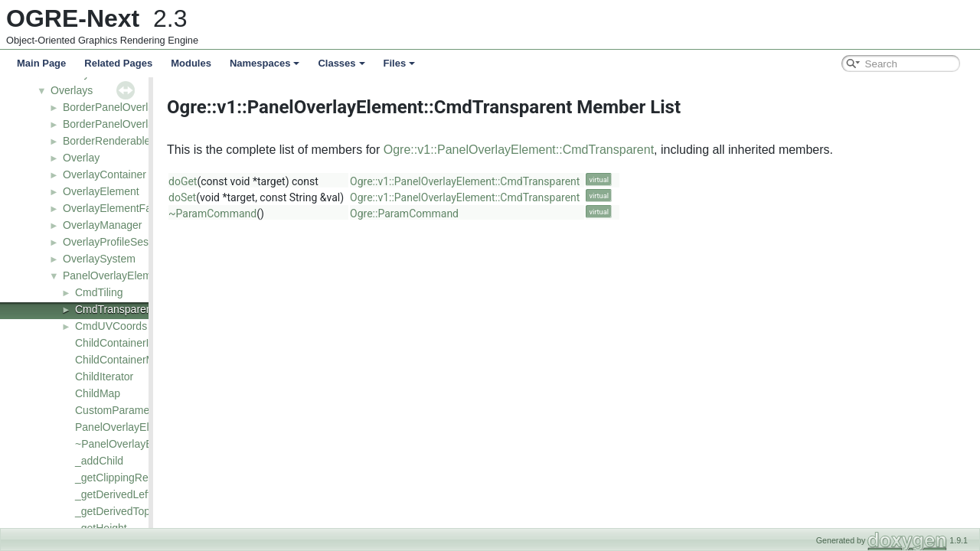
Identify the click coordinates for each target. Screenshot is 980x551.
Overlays (72, 90)
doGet (270, 181)
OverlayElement (101, 191)
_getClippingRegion (122, 478)
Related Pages (118, 63)
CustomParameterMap (129, 410)
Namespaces (265, 63)
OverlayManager (103, 225)
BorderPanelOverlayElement (131, 107)
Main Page (41, 63)
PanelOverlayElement (114, 275)
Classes (341, 63)
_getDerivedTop (113, 511)
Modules (191, 63)
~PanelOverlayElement (130, 444)
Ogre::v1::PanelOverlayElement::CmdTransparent (606, 150)
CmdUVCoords (111, 326)
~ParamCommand (300, 214)
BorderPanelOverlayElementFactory (149, 124)
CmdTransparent (115, 309)
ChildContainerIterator (127, 343)
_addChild (99, 461)
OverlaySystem (99, 259)
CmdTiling (99, 292)
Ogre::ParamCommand (492, 214)
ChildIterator (104, 377)
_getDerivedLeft (113, 494)
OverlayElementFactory (119, 208)
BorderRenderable (106, 141)
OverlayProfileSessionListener (135, 242)
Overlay (81, 158)
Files (400, 63)
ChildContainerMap (121, 360)
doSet (269, 197)
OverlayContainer (105, 174)
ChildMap (98, 393)
